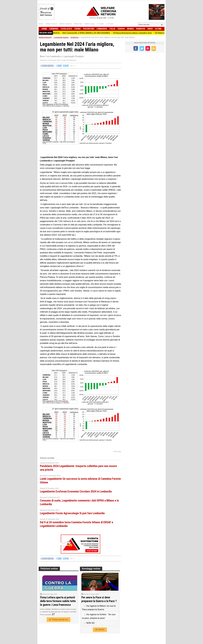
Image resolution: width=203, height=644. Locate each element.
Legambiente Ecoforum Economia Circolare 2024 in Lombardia (76, 491)
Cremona (54, 29)
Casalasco (66, 29)
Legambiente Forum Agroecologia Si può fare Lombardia (72, 513)
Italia (112, 29)
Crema (78, 29)
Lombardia (102, 29)
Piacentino (89, 29)
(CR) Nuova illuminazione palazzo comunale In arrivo (134, 33)
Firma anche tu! (59, 620)
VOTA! (100, 630)
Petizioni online (49, 569)
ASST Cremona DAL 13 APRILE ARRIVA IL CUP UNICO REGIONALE (88, 33)
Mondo (130, 29)
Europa (121, 29)
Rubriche (141, 29)
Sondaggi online (91, 569)
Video (150, 29)
